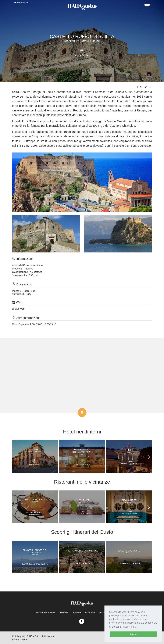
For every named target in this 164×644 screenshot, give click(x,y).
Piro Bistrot (129, 501)
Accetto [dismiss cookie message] (133, 634)
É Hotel (129, 451)
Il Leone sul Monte (129, 552)
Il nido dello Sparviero (82, 552)
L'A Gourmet (82, 501)
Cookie (24, 639)
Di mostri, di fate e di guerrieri (35, 552)
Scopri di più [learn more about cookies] (130, 627)
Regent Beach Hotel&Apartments (82, 452)
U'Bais (35, 450)
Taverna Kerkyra (35, 501)
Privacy (15, 639)
